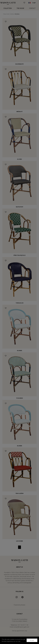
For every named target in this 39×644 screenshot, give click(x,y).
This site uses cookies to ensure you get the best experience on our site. (13, 640)
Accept (32, 640)
